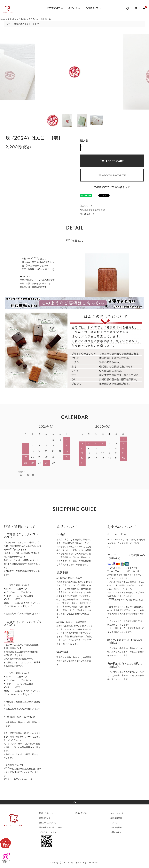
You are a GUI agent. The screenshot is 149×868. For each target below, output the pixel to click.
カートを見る (116, 828)
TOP (8, 24)
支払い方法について (48, 823)
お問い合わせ (116, 832)
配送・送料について (48, 813)
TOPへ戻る (74, 802)
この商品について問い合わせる (112, 187)
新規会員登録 (116, 818)
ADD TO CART (112, 161)
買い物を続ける (87, 214)
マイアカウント (117, 813)
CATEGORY (53, 9)
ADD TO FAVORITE (112, 176)
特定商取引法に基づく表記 (93, 210)
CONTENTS (92, 9)
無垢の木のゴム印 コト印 (26, 24)
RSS (77, 813)
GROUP (73, 9)
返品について (86, 206)
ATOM (84, 813)
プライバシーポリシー (49, 832)
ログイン (114, 823)
